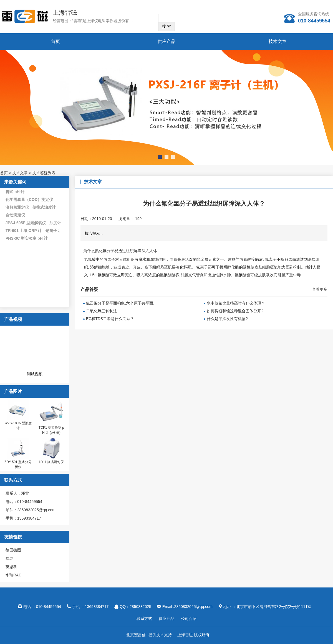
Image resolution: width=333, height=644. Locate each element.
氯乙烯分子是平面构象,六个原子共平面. (120, 303)
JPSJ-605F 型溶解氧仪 (26, 223)
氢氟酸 (90, 259)
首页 (56, 41)
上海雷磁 (65, 13)
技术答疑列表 (44, 173)
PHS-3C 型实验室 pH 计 (27, 238)
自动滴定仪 (15, 215)
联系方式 (144, 619)
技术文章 (277, 41)
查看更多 (320, 289)
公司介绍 (189, 619)
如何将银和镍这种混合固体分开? (235, 311)
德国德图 (13, 550)
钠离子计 (53, 231)
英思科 (11, 567)
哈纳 (9, 558)
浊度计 (55, 223)
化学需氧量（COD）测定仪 (29, 200)
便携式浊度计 (44, 207)
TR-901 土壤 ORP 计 (24, 231)
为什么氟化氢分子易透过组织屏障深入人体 (121, 251)
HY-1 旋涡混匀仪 (51, 462)
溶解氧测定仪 (17, 207)
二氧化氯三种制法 (102, 311)
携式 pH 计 (15, 192)
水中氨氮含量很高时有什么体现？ (236, 303)
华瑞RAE (13, 575)
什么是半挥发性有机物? (227, 319)
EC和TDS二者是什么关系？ (110, 319)
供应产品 (167, 41)
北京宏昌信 (136, 635)
